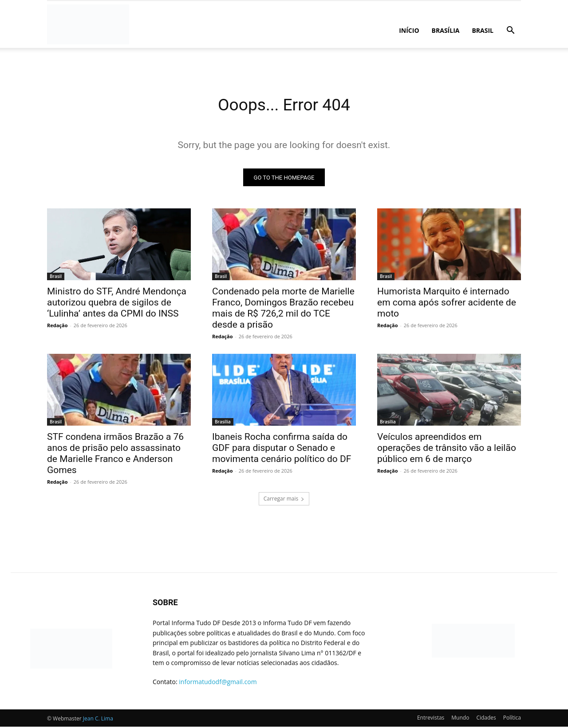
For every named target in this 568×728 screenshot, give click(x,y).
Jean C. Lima (98, 720)
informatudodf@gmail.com (218, 683)
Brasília (446, 30)
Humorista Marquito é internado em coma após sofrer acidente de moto (447, 304)
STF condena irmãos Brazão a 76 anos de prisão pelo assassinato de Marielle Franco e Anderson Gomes (115, 455)
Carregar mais (284, 500)
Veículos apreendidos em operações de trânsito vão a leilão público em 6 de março (447, 450)
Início (409, 30)
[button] (510, 31)
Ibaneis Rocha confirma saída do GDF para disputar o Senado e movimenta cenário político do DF (282, 450)
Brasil (483, 30)
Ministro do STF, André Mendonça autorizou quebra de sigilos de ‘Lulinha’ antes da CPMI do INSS (117, 304)
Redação (57, 327)
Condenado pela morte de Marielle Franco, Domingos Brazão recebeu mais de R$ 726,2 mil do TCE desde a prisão (283, 310)
